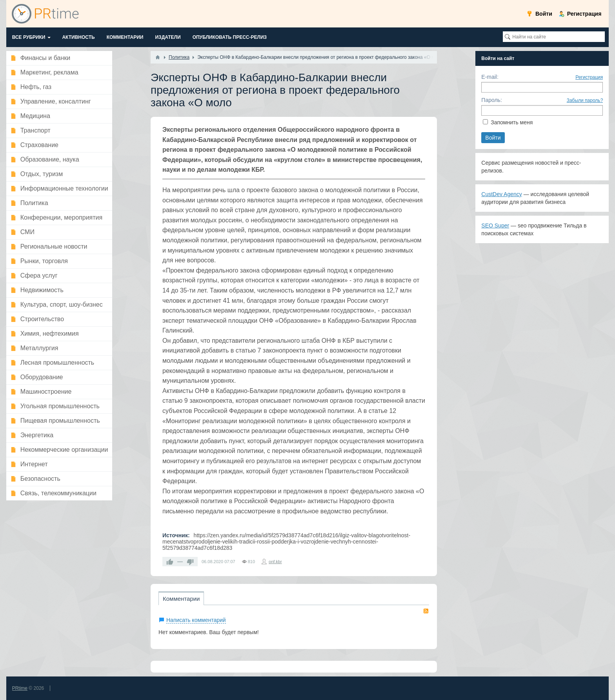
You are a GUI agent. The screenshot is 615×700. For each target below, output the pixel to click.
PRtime (20, 688)
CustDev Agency (502, 194)
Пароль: (491, 100)
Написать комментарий (196, 620)
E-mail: (490, 77)
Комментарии (181, 599)
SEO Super (495, 225)
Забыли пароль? (585, 100)
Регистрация (589, 77)
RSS (426, 611)
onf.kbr (275, 562)
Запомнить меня (512, 122)
